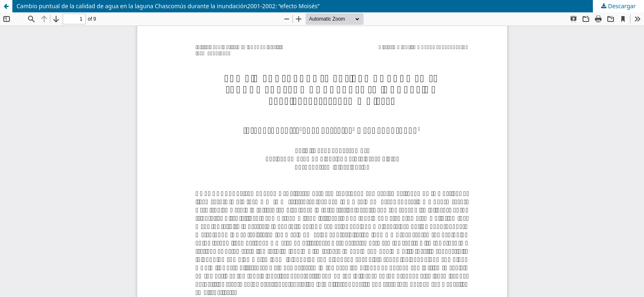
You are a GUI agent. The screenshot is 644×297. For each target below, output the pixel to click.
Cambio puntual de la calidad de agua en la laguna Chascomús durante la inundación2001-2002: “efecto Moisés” (168, 6)
